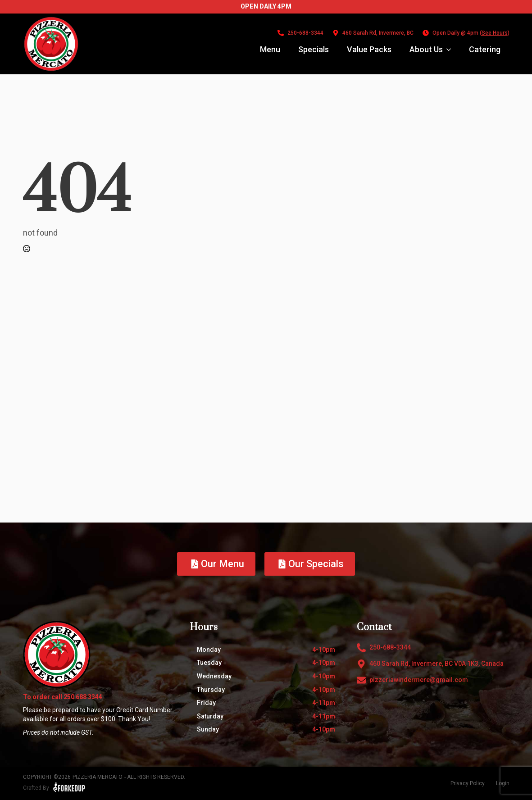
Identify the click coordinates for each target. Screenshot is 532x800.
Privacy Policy (468, 783)
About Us (426, 49)
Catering (485, 49)
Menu (270, 49)
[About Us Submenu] (451, 50)
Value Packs (369, 49)
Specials (314, 49)
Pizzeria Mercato (98, 777)
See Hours (495, 33)
